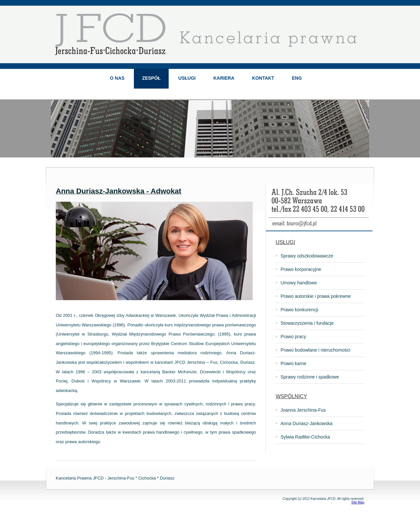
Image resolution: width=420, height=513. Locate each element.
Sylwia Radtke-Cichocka (305, 437)
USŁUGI (187, 78)
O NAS (117, 78)
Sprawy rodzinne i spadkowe (310, 377)
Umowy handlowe (299, 283)
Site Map (358, 502)
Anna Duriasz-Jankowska (306, 423)
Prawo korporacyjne (301, 269)
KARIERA (224, 78)
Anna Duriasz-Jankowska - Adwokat (118, 191)
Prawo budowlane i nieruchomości (315, 350)
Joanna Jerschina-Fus (303, 410)
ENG (297, 78)
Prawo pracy (293, 337)
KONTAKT (263, 78)
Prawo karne (294, 363)
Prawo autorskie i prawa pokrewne (316, 296)
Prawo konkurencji (299, 310)
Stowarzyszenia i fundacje (307, 323)
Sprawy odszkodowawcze (307, 256)
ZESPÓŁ (151, 78)
